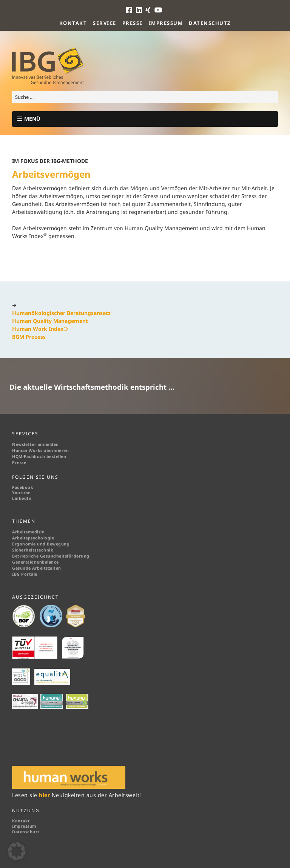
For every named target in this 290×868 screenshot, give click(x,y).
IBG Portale (25, 574)
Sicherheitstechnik (33, 550)
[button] (17, 851)
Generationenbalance (35, 562)
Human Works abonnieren (40, 450)
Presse (133, 23)
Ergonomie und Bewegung (41, 544)
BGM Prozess (29, 337)
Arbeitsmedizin (28, 532)
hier (45, 795)
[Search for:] (145, 97)
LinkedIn (22, 498)
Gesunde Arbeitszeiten (37, 568)
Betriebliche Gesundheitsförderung (51, 556)
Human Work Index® (40, 329)
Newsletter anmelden (35, 444)
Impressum (166, 23)
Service (105, 23)
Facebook (23, 487)
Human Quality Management (50, 321)
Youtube (21, 493)
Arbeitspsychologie (33, 538)
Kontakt (73, 23)
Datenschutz (210, 23)
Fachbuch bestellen (46, 456)
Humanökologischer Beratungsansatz (61, 313)
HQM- (18, 456)
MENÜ (32, 119)
